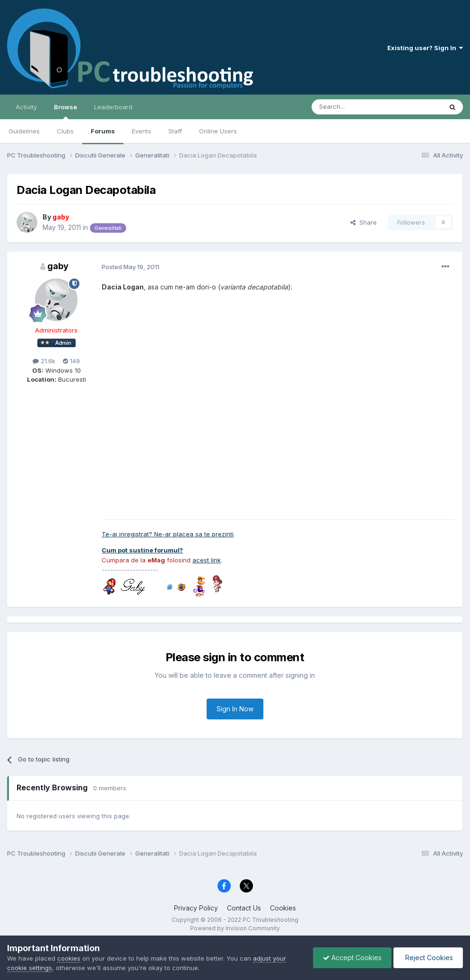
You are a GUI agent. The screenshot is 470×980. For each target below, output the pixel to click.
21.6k (44, 361)
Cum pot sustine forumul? (142, 550)
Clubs (65, 131)
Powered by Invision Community (235, 928)
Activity (26, 107)
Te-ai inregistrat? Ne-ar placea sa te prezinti (168, 534)
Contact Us (244, 908)
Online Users (218, 131)
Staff (175, 131)
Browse (65, 111)
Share (364, 222)
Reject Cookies (428, 958)
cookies (69, 958)
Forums (103, 131)
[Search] (353, 107)
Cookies (283, 908)
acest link (207, 560)
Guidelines (24, 131)
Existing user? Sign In (425, 48)
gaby (58, 266)
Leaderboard (113, 107)
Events (142, 131)
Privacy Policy (196, 908)
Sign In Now (235, 709)
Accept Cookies (352, 958)
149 (71, 361)
